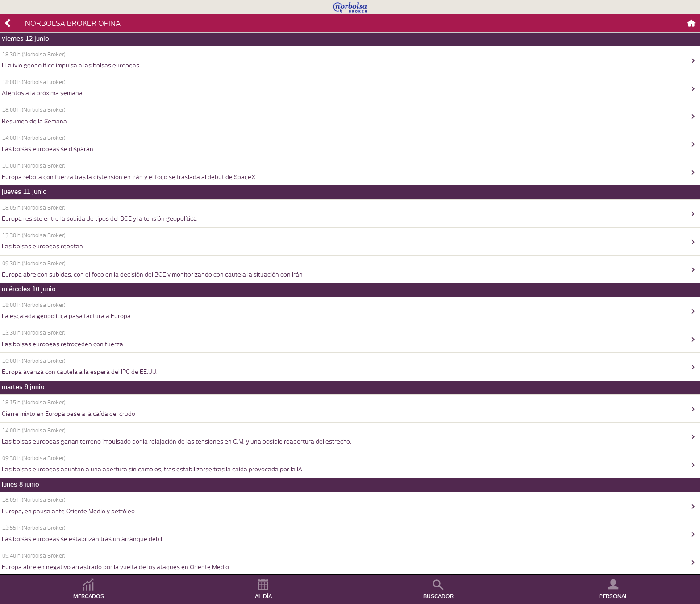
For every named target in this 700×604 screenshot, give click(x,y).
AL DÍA (263, 596)
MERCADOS (89, 596)
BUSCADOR (438, 596)
